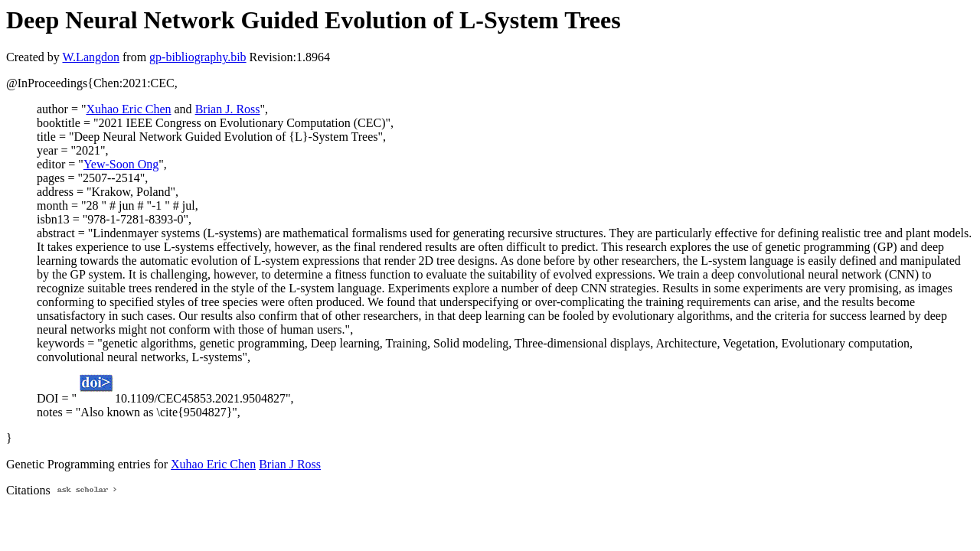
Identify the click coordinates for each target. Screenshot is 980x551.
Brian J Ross (290, 464)
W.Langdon (91, 57)
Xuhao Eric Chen (128, 109)
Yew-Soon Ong (121, 164)
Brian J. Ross (228, 109)
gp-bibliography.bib (198, 57)
